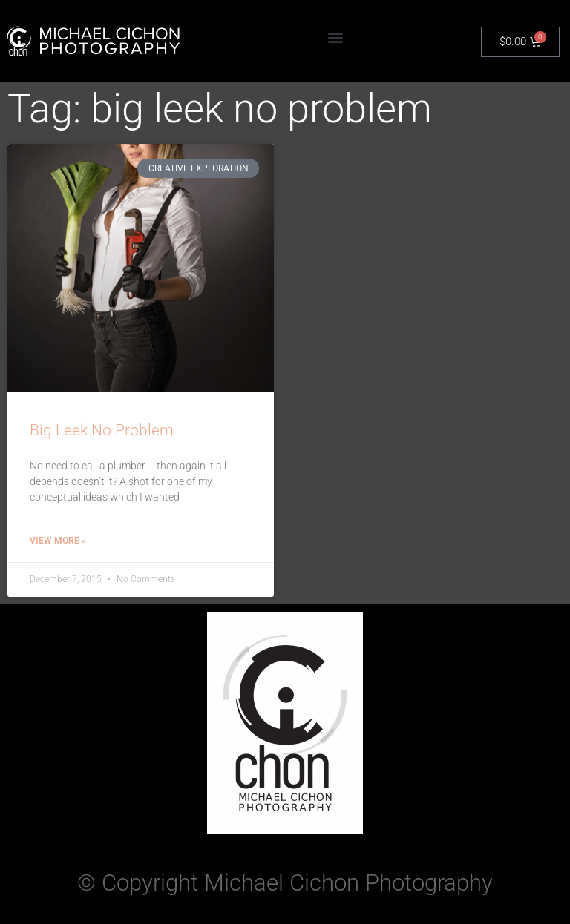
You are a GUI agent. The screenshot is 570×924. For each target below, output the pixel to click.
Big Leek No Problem (102, 430)
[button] (336, 37)
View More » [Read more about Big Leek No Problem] (58, 541)
